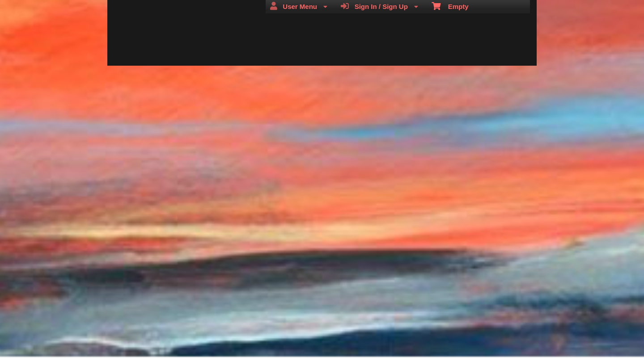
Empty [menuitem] (450, 6)
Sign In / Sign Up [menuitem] (379, 6)
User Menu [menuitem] (299, 6)
